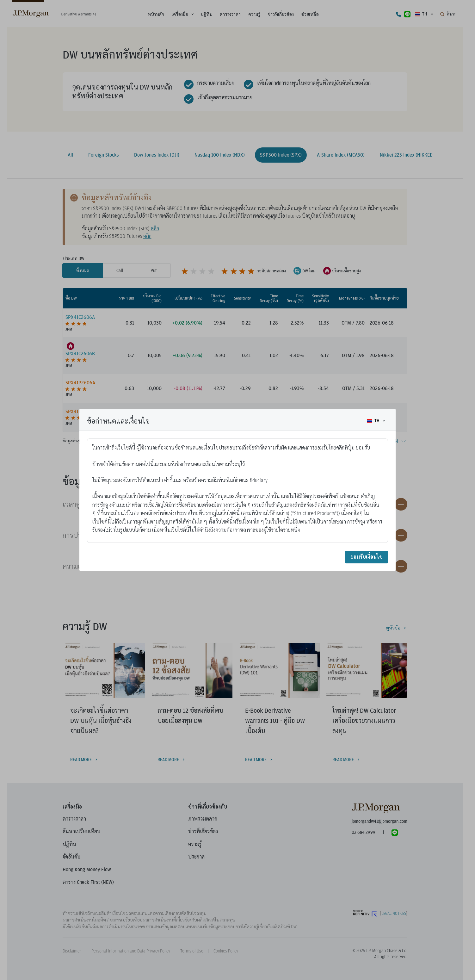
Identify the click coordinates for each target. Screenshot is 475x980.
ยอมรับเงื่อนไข (367, 557)
